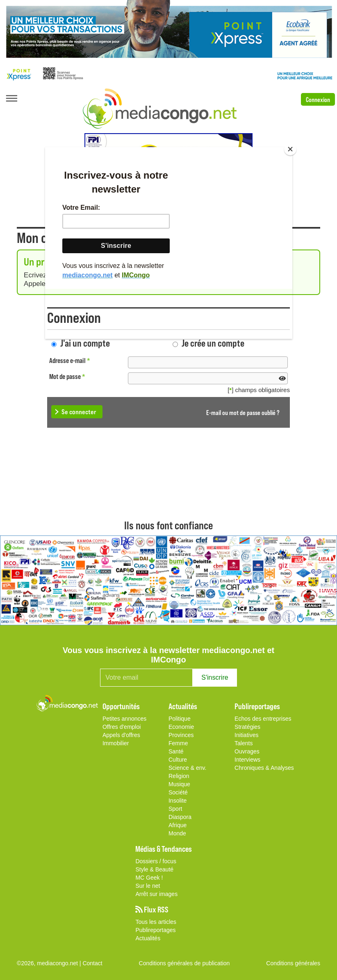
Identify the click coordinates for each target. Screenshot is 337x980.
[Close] (290, 149)
